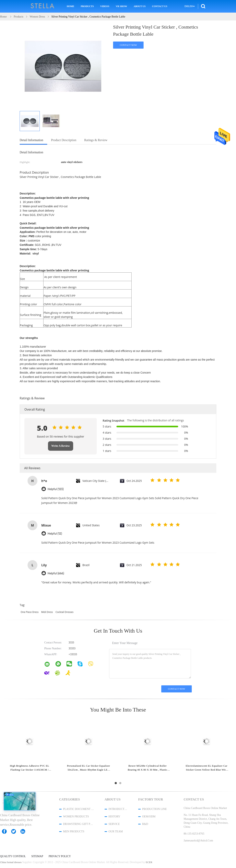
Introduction (118, 809)
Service (114, 824)
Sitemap (37, 856)
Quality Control (13, 856)
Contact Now (128, 45)
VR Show (122, 6)
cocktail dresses (64, 612)
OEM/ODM (149, 817)
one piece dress (30, 612)
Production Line (155, 809)
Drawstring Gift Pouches (79, 824)
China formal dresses (11, 862)
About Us (140, 6)
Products (87, 6)
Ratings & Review (96, 140)
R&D (145, 824)
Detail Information (31, 140)
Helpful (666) (56, 573)
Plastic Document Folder (79, 809)
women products (76, 817)
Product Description (64, 140)
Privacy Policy (60, 856)
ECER (149, 862)
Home (71, 6)
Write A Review (61, 446)
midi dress (47, 612)
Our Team (116, 831)
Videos (105, 6)
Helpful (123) (56, 489)
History (114, 817)
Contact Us (160, 6)
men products (74, 831)
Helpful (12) (55, 534)
